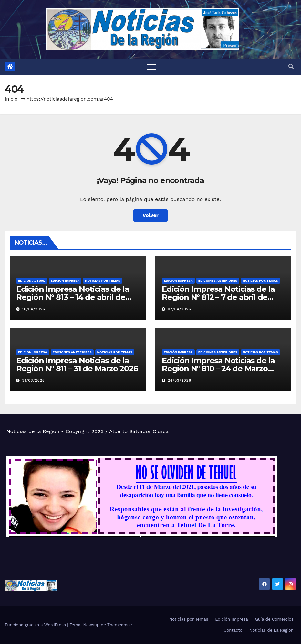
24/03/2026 (180, 381)
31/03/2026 (34, 381)
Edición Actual (32, 281)
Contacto (233, 630)
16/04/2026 (34, 309)
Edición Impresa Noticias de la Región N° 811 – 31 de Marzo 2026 (77, 365)
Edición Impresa (65, 281)
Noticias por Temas (103, 281)
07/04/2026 (180, 309)
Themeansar (120, 625)
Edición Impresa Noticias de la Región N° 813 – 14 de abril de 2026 (73, 297)
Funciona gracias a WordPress (36, 625)
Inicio (11, 99)
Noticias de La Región (271, 630)
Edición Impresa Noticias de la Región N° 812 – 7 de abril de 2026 (218, 297)
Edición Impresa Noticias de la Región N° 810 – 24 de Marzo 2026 (218, 369)
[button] (291, 66)
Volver (150, 215)
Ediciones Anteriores (218, 281)
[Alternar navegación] (151, 67)
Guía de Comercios (274, 619)
